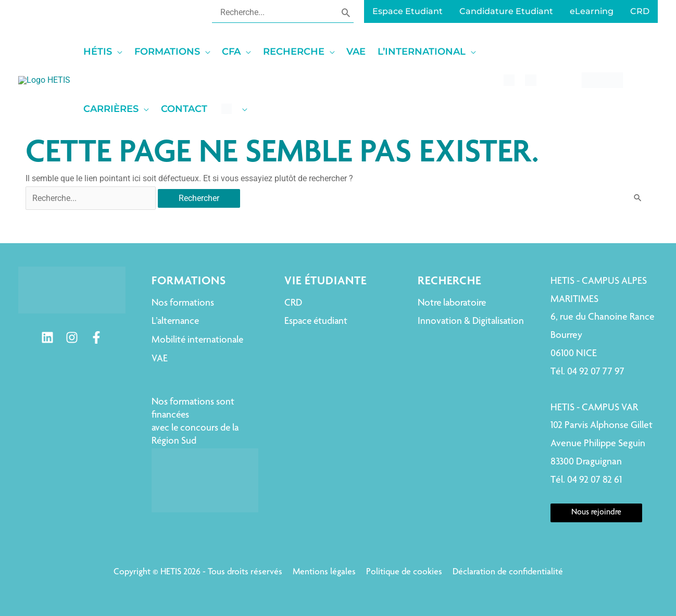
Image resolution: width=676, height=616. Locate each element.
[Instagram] (72, 337)
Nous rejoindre (596, 513)
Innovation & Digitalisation (471, 322)
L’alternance (175, 322)
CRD (293, 303)
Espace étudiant (316, 322)
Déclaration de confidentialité (508, 572)
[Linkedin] (47, 337)
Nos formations (183, 303)
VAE (160, 359)
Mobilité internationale (197, 340)
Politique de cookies (404, 572)
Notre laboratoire (452, 303)
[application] (180, 52)
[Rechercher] (346, 12)
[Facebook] (96, 337)
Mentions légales (324, 572)
